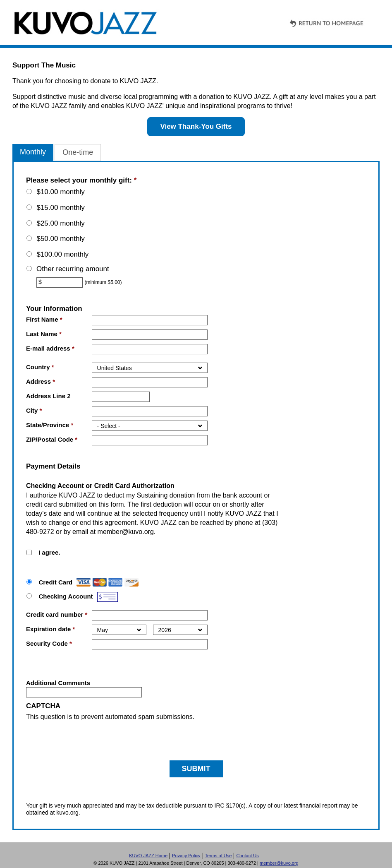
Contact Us (247, 856)
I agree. (49, 552)
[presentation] (89, 738)
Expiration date (50, 629)
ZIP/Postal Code (52, 439)
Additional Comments (58, 683)
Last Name (44, 334)
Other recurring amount (73, 269)
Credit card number (57, 614)
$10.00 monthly (60, 192)
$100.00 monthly (62, 254)
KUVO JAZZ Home (148, 856)
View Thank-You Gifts (196, 126)
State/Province (50, 425)
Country (40, 367)
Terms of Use (219, 856)
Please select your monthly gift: (81, 180)
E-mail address (50, 348)
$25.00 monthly (60, 223)
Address (41, 381)
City (34, 410)
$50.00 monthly (60, 239)
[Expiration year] (180, 630)
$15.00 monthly (60, 208)
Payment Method (58, 575)
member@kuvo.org (126, 532)
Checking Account (66, 596)
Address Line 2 (48, 396)
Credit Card (55, 582)
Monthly (33, 152)
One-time (78, 152)
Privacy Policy (186, 856)
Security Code (49, 643)
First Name (44, 319)
